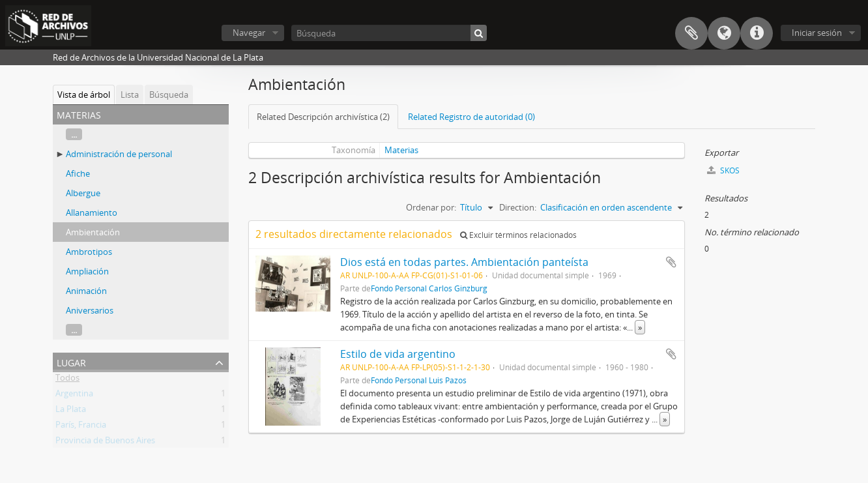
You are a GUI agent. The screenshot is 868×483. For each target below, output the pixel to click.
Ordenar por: (431, 207)
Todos (67, 380)
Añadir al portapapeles (671, 262)
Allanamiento (92, 212)
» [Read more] (640, 327)
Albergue (83, 193)
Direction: (518, 207)
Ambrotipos (89, 252)
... (74, 134)
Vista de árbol (84, 95)
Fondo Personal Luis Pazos (419, 380)
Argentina (74, 396)
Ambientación (93, 232)
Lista (130, 95)
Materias (401, 150)
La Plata (71, 411)
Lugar (71, 361)
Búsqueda (169, 95)
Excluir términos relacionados (518, 235)
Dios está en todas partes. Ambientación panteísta (464, 262)
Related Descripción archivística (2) (323, 117)
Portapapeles (691, 33)
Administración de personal (119, 154)
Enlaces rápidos (757, 33)
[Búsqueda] (389, 33)
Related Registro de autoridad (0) (471, 117)
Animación (86, 291)
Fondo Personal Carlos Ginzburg (429, 288)
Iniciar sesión (817, 33)
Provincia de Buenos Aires (105, 443)
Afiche (78, 173)
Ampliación (87, 271)
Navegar (249, 33)
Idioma (724, 33)
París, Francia (81, 427)
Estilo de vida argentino (398, 354)
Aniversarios (90, 310)
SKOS (723, 170)
